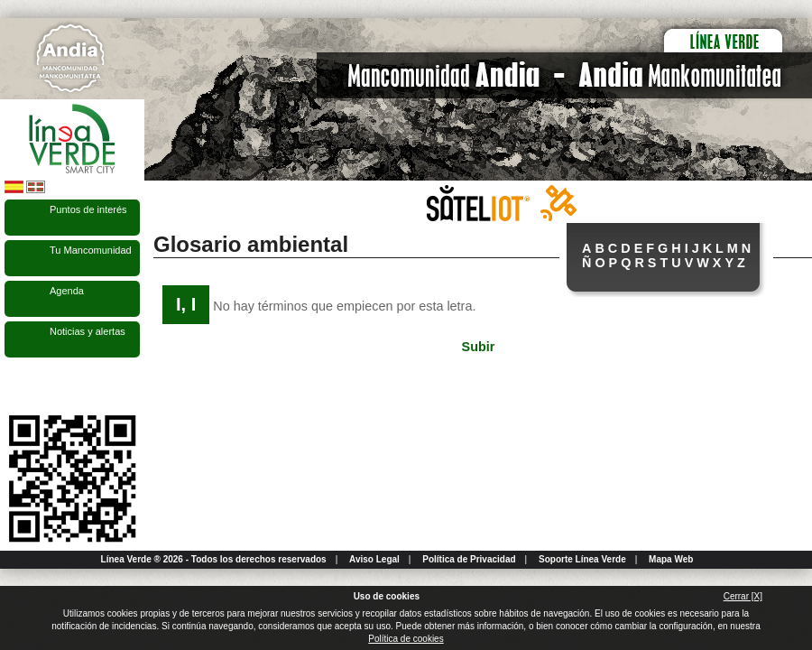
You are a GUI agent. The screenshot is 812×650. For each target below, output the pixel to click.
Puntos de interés (88, 209)
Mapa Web (671, 559)
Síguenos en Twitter (45, 386)
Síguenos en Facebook (15, 386)
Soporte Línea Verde (582, 559)
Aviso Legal (374, 559)
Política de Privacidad (469, 559)
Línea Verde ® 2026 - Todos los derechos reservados (214, 559)
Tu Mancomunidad (91, 250)
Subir (479, 347)
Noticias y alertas (88, 331)
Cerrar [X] (743, 596)
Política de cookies (406, 639)
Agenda (67, 291)
